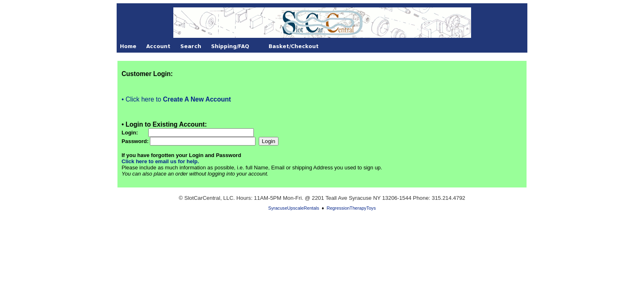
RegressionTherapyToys (351, 208)
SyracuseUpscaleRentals (294, 208)
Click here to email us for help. (160, 161)
